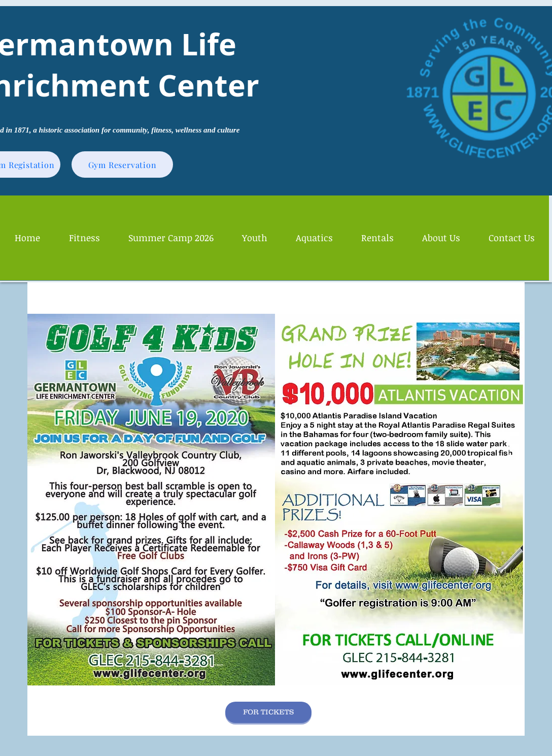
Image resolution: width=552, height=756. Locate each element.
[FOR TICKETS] (268, 712)
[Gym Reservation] (122, 165)
